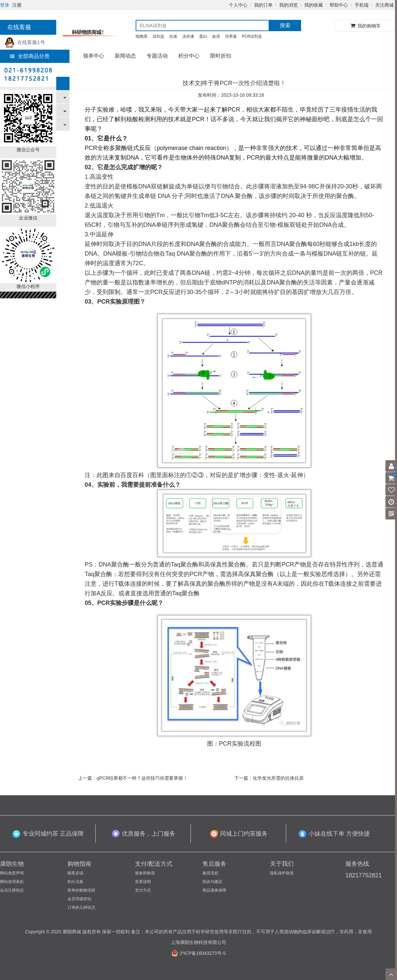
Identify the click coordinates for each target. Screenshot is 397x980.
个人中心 (238, 5)
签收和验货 (145, 873)
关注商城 (384, 5)
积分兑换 (75, 882)
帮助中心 (339, 5)
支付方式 (143, 890)
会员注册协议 (12, 890)
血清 (216, 36)
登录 (5, 5)
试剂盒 (158, 36)
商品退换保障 (214, 890)
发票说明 (143, 882)
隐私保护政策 (282, 873)
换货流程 (210, 873)
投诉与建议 (212, 882)
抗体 (173, 36)
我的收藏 (314, 5)
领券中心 (94, 56)
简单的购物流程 (81, 890)
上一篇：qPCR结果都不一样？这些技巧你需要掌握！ (133, 778)
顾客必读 (75, 873)
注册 (17, 5)
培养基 (231, 36)
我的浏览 (288, 5)
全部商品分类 (30, 56)
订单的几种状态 (81, 907)
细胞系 (142, 36)
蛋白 (203, 36)
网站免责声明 (12, 873)
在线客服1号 (25, 42)
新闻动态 (125, 56)
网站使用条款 (12, 882)
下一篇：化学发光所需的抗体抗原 (269, 778)
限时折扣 (221, 56)
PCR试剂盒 (252, 36)
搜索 (285, 25)
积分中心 (189, 56)
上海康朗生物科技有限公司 (198, 942)
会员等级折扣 (79, 899)
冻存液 (188, 36)
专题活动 (157, 56)
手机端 (362, 5)
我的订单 (263, 5)
